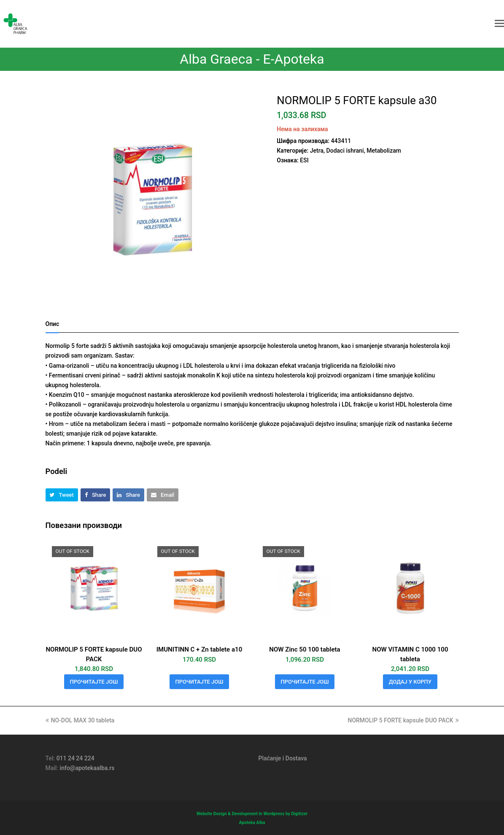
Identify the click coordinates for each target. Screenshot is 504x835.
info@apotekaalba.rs (87, 768)
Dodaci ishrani (345, 151)
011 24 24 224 (75, 758)
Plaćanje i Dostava (283, 758)
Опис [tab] (53, 324)
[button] (499, 24)
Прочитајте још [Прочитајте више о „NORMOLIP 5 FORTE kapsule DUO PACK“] (94, 682)
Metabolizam (384, 151)
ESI (304, 160)
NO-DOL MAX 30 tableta (80, 720)
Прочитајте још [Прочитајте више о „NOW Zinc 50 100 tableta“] (305, 682)
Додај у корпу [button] (410, 682)
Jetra (317, 151)
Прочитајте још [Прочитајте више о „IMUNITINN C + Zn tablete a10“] (199, 682)
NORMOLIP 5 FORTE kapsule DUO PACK (403, 720)
